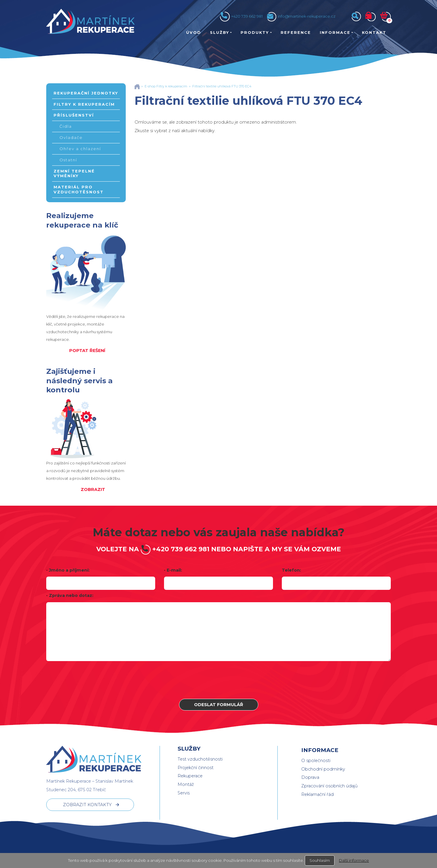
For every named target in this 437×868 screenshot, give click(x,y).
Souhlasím (320, 860)
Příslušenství (74, 115)
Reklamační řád (317, 794)
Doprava (310, 777)
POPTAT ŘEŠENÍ (87, 351)
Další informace (354, 860)
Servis (184, 793)
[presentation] (218, 680)
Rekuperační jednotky (86, 93)
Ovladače (71, 137)
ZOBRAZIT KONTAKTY (87, 805)
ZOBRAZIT (93, 489)
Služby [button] (220, 32)
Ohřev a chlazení (80, 149)
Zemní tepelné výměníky (74, 174)
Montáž (186, 784)
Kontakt (374, 32)
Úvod (194, 32)
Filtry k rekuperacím (84, 104)
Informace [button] (335, 32)
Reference (296, 32)
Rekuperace (190, 776)
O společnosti (316, 761)
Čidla (66, 126)
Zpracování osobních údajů (330, 786)
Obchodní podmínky (323, 769)
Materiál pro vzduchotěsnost (79, 189)
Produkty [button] (255, 32)
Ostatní (68, 160)
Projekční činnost (196, 768)
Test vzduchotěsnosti (200, 759)
